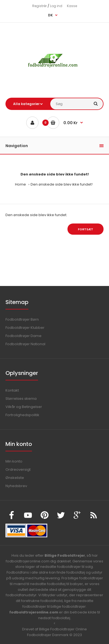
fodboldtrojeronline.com (34, 612)
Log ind (56, 6)
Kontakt (12, 390)
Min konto (14, 461)
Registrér (39, 6)
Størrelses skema (21, 399)
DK (50, 15)
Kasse (72, 6)
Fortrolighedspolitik (22, 415)
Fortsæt (86, 229)
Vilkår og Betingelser (24, 407)
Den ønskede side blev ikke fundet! (62, 184)
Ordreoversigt (18, 469)
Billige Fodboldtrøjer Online (63, 629)
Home (20, 184)
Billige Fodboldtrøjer (65, 555)
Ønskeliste (15, 478)
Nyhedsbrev (16, 486)
